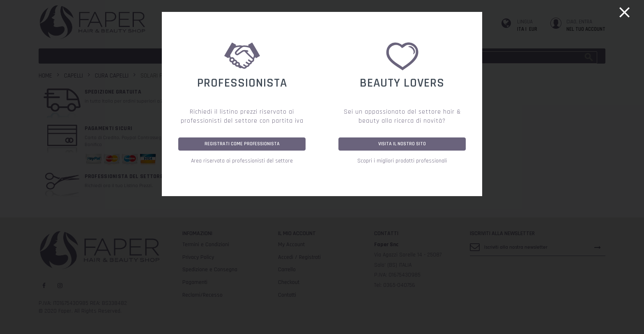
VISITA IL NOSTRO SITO (402, 144)
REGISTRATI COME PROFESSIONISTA (242, 144)
